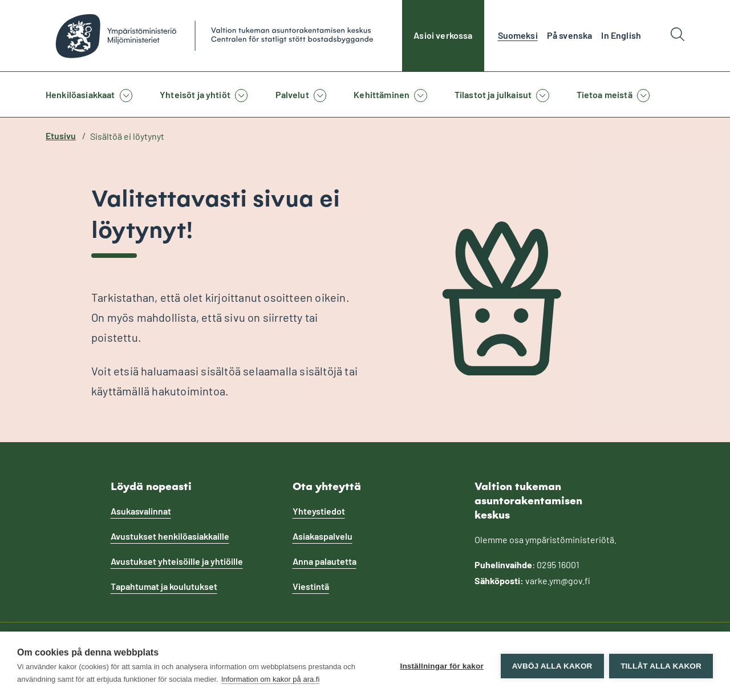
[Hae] (678, 36)
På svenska (570, 35)
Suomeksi (518, 35)
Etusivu (61, 135)
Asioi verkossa (443, 35)
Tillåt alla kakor (661, 666)
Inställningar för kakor (441, 666)
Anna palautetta (325, 561)
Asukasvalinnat (141, 511)
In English (621, 35)
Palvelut (292, 94)
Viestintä (311, 586)
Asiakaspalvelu (323, 536)
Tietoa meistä (605, 94)
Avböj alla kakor (552, 666)
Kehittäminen (382, 94)
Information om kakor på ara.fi (271, 679)
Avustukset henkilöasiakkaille (170, 536)
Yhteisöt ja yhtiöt (195, 94)
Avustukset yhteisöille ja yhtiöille (177, 561)
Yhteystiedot (319, 511)
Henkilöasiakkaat (80, 94)
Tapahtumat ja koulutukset (164, 586)
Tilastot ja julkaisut (493, 94)
